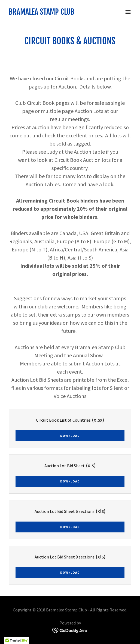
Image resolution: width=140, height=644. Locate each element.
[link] (42, 13)
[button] (128, 12)
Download (70, 436)
